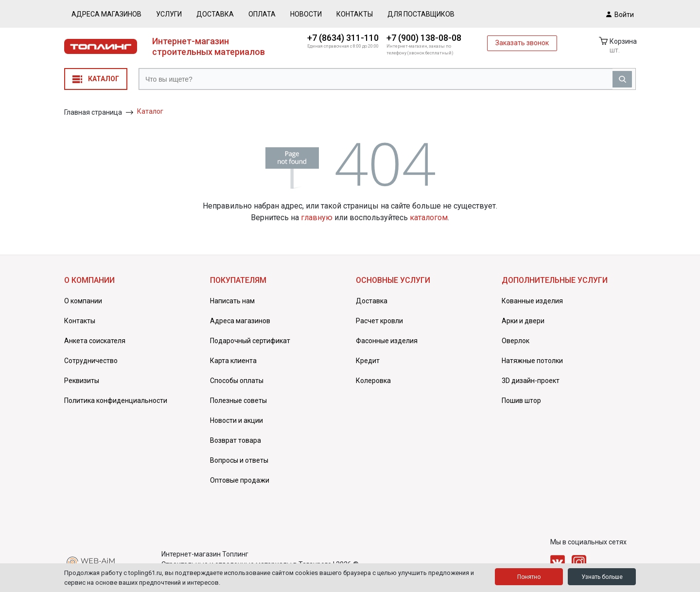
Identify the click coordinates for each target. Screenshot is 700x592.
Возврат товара (236, 440)
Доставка (215, 14)
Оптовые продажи (240, 480)
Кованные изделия (532, 301)
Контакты (355, 14)
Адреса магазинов (106, 14)
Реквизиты (82, 381)
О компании (83, 301)
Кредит (368, 361)
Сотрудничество (91, 361)
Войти (620, 14)
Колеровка (373, 381)
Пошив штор (521, 400)
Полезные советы (238, 400)
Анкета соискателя (95, 341)
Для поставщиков (421, 14)
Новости (306, 14)
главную (317, 218)
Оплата (262, 14)
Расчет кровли (379, 321)
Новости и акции (236, 420)
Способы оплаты (237, 381)
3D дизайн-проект (531, 381)
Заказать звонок (522, 43)
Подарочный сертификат (250, 341)
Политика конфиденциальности (116, 400)
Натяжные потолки (532, 361)
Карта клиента (233, 361)
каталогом (429, 218)
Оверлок (516, 341)
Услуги (169, 14)
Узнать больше (602, 577)
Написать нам (232, 301)
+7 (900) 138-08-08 (424, 38)
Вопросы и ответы (239, 460)
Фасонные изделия (387, 341)
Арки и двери (523, 321)
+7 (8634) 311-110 (343, 38)
